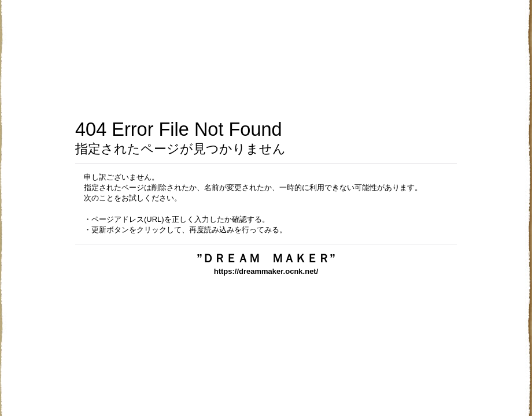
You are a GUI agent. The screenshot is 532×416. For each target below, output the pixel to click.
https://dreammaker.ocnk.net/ (266, 271)
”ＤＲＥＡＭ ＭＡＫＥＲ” (308, 258)
